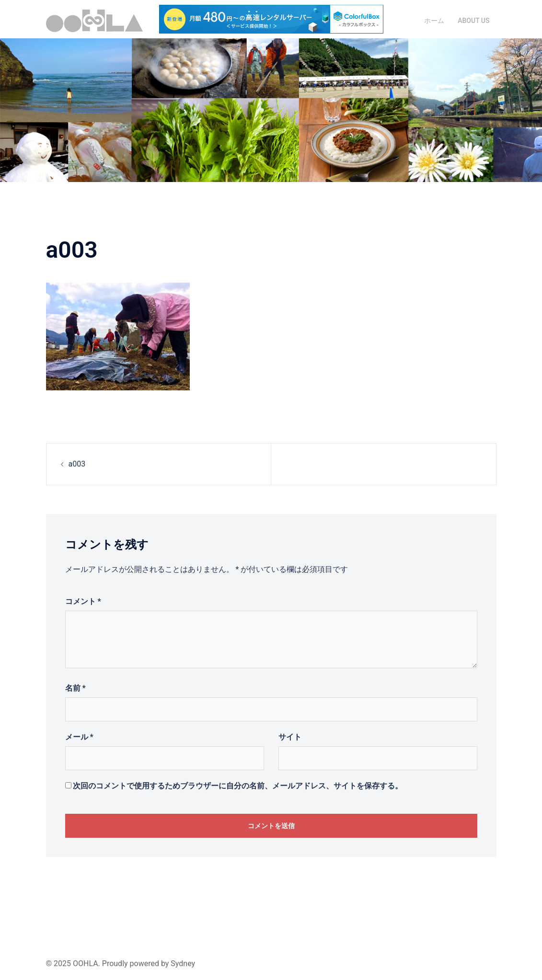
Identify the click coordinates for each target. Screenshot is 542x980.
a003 (77, 464)
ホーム (434, 21)
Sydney (183, 963)
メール (79, 737)
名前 (75, 688)
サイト (290, 737)
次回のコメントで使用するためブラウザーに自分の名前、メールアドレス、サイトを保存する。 (238, 786)
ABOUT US (473, 21)
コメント (83, 601)
